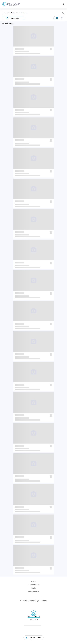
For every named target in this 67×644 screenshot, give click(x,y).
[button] (11, 13)
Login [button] (33, 588)
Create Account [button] (33, 585)
